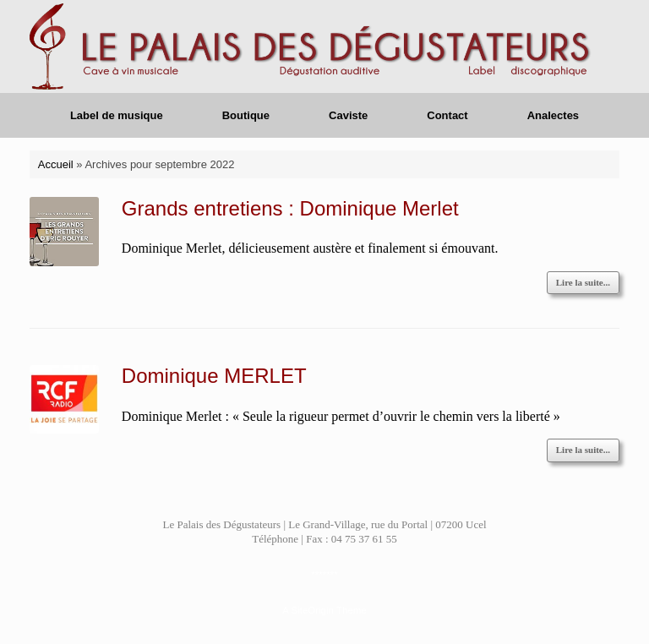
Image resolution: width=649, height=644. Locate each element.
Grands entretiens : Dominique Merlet (290, 208)
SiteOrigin (312, 610)
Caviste (348, 115)
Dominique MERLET (214, 376)
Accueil (56, 164)
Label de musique (117, 115)
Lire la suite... (583, 282)
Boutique (246, 115)
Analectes (553, 115)
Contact (447, 115)
